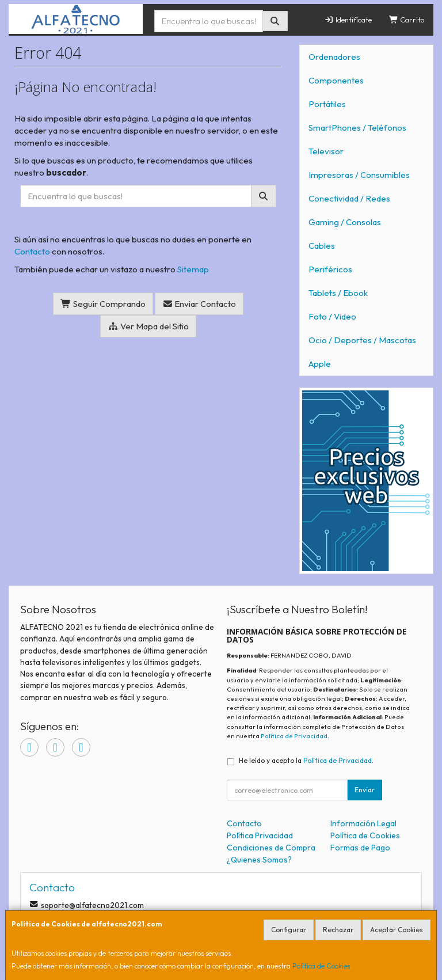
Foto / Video (332, 316)
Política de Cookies (321, 966)
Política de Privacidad (294, 736)
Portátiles (327, 104)
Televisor (326, 151)
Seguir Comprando (103, 304)
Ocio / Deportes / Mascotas (362, 340)
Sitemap (193, 269)
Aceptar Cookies (397, 930)
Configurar (289, 930)
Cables (322, 246)
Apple (320, 364)
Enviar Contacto (199, 304)
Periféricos (330, 269)
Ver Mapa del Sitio (148, 326)
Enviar (365, 790)
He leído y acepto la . (306, 760)
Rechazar (338, 930)
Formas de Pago (360, 848)
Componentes (336, 80)
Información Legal (363, 823)
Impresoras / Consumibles (359, 175)
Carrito (407, 20)
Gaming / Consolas (345, 222)
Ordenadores (334, 57)
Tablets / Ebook (338, 293)
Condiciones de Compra (271, 848)
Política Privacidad (260, 835)
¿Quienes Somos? (259, 860)
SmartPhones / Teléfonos (357, 128)
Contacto (32, 251)
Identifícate (348, 20)
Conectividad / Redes (349, 198)
